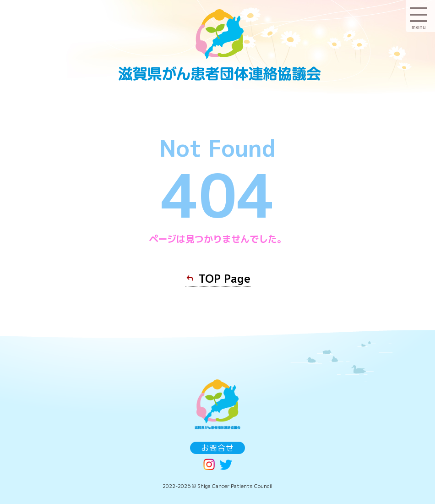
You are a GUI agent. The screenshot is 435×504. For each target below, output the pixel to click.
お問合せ (217, 448)
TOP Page (225, 279)
